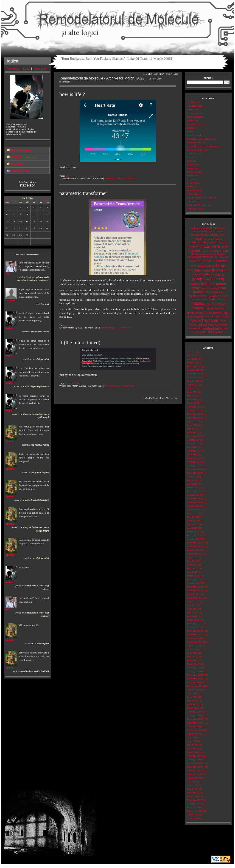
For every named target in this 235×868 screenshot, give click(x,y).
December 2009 (195, 675)
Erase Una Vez (194, 113)
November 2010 (195, 635)
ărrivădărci (207, 231)
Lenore (191, 128)
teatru (198, 328)
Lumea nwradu (194, 135)
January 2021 (194, 410)
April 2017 (192, 447)
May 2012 (192, 568)
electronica (206, 261)
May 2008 (192, 745)
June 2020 (192, 425)
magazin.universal (197, 296)
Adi (7, 274)
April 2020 (192, 432)
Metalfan (191, 187)
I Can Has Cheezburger (199, 205)
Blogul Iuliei (193, 109)
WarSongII (192, 120)
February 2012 (194, 579)
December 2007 (195, 763)
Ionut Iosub (193, 165)
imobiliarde (195, 284)
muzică (198, 303)
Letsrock (191, 179)
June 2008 (192, 741)
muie (211, 299)
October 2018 (194, 443)
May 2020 (192, 429)
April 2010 (192, 660)
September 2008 (195, 730)
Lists (26, 69)
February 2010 (194, 668)
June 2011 (192, 609)
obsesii (197, 308)
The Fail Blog (194, 201)
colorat (213, 242)
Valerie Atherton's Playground (202, 198)
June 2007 (192, 785)
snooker (223, 325)
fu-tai (227, 270)
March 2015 (193, 458)
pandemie (211, 308)
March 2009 (193, 708)
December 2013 (195, 499)
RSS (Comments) (24, 157)
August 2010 (193, 646)
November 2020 (195, 418)
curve (204, 251)
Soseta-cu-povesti (196, 124)
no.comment (218, 304)
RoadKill (197, 320)
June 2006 (192, 818)
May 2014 (192, 480)
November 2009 (195, 679)
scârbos (193, 325)
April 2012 (192, 572)
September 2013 (195, 510)
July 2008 (192, 737)
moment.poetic (199, 299)
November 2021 (195, 377)
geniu (220, 274)
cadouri (199, 239)
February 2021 (194, 407)
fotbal (207, 270)
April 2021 (192, 399)
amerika (222, 228)
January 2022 (194, 370)
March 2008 (193, 752)
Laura (190, 157)
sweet (192, 328)
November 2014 (195, 473)
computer (70, 383)
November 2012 (195, 546)
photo (203, 313)
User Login (41, 69)
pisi (210, 313)
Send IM (17, 164)
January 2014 (194, 495)
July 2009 (192, 693)
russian (223, 321)
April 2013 (192, 528)
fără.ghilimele (207, 266)
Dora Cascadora (195, 117)
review (225, 316)
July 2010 (192, 649)
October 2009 (194, 682)
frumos (218, 270)
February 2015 (194, 462)
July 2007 (192, 782)
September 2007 (195, 774)
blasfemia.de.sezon (204, 235)
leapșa (215, 292)
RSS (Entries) (21, 150)
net (208, 304)
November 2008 (195, 723)
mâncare (224, 296)
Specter (10, 441)
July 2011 (192, 605)
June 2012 (192, 565)
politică (217, 313)
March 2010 (193, 664)
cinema (217, 239)
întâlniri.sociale (214, 284)
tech (204, 328)
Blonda (191, 131)
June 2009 (192, 697)
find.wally (195, 270)
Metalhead (192, 176)
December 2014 (195, 469)
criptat (224, 246)
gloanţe (197, 279)
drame (193, 261)
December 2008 (195, 719)
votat (196, 332)
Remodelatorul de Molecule (118, 21)
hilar (68, 176)
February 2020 (194, 436)
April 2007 (192, 793)
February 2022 (194, 366)
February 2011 (194, 623)
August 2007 (193, 778)
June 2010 (192, 653)
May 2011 (192, 612)
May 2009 (192, 701)
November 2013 (195, 502)
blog (222, 234)
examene (221, 261)
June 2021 (192, 392)
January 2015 (194, 465)
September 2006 (195, 811)
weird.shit (206, 332)
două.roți (224, 257)
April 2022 (192, 359)
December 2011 (195, 587)
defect (226, 251)
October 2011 (194, 594)
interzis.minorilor (209, 288)
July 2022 (192, 352)
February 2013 (194, 535)
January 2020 (194, 440)
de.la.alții (211, 251)
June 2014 (192, 476)
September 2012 (195, 554)
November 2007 (195, 767)
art (214, 231)
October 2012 (194, 550)
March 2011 (193, 620)
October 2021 (194, 381)
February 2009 (194, 712)
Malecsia (192, 161)
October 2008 (194, 726)
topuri (224, 328)
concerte (212, 246)
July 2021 (192, 388)
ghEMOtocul (193, 102)
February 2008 (194, 756)
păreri (222, 308)
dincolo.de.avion (199, 257)
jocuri (68, 325)
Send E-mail (20, 171)
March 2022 (193, 363)
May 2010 (192, 657)
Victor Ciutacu (194, 194)
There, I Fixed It (195, 209)
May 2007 (192, 789)
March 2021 (193, 403)
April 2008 (192, 748)
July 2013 (192, 517)
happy (207, 279)
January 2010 (194, 671)
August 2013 (193, 513)
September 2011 (195, 598)
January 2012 (194, 583)
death (219, 251)
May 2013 (192, 524)
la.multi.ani (202, 292)
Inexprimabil (193, 168)
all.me (213, 228)
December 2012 (195, 543)
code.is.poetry (199, 242)
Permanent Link (112, 178)
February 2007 (194, 800)
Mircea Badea (194, 190)
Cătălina (10, 300)
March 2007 (193, 796)
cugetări (194, 251)
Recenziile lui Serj (196, 143)
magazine (213, 296)
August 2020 (193, 421)
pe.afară (193, 313)
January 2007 (194, 804)
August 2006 (193, 815)
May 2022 (192, 355)
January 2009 (194, 715)
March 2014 (193, 488)
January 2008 (194, 759)
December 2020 (195, 414)
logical (9, 328)
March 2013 (193, 532)
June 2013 (192, 521)
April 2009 (192, 704)
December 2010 (195, 631)
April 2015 (192, 454)
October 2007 (194, 770)
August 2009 (193, 690)
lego (221, 292)
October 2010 (194, 638)
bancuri (219, 231)
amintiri (197, 231)
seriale (202, 325)
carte (207, 239)
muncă (220, 299)
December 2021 (195, 374)
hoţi (222, 279)
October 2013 (194, 506)
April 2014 (192, 484)
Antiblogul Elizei (195, 106)
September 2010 (195, 642)
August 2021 (193, 385)
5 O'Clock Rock (195, 172)
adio (194, 228)
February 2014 (194, 491)
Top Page (13, 69)
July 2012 (192, 561)
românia (211, 320)
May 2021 (192, 396)
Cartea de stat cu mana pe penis (203, 146)
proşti (225, 312)
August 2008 (193, 734)
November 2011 (195, 590)
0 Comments (129, 178)
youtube (218, 332)
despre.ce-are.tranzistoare (212, 254)
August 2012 (193, 557)
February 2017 (194, 451)
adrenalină (203, 228)
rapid (200, 316)
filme (221, 266)
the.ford (213, 328)
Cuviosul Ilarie (194, 154)
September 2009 (195, 686)
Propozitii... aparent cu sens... (202, 139)
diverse (214, 257)
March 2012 (193, 576)
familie (194, 266)
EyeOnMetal (193, 183)
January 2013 (194, 539)
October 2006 (194, 807)
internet (195, 288)
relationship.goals (213, 316)
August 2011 (193, 601)
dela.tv (195, 254)
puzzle (192, 317)
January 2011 (194, 627)
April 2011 (192, 616)
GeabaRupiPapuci (204, 274)
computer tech (196, 247)
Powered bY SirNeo (197, 150)
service (213, 325)
